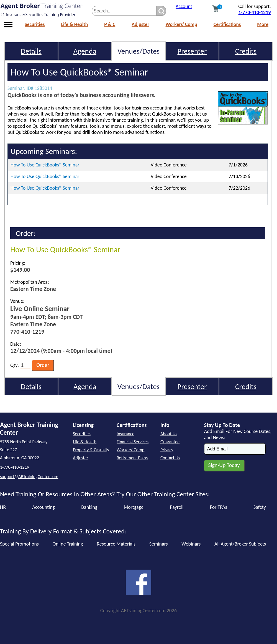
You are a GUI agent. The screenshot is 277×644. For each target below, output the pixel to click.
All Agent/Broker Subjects (240, 544)
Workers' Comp (181, 24)
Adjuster (140, 24)
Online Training (68, 544)
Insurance (125, 434)
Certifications (227, 24)
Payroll (177, 507)
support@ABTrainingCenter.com (29, 477)
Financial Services (133, 442)
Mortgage (134, 507)
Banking (89, 507)
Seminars (159, 544)
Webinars (191, 544)
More (263, 24)
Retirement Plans (132, 458)
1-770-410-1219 (255, 12)
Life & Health (74, 24)
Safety (260, 507)
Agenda (85, 51)
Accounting (43, 507)
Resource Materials (116, 544)
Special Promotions (19, 544)
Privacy (167, 450)
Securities (35, 24)
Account (184, 6)
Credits (246, 51)
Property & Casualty (91, 450)
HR (3, 507)
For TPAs (219, 507)
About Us (169, 434)
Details (31, 51)
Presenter (192, 51)
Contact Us (170, 458)
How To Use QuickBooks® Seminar (45, 165)
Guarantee (170, 442)
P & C (110, 24)
